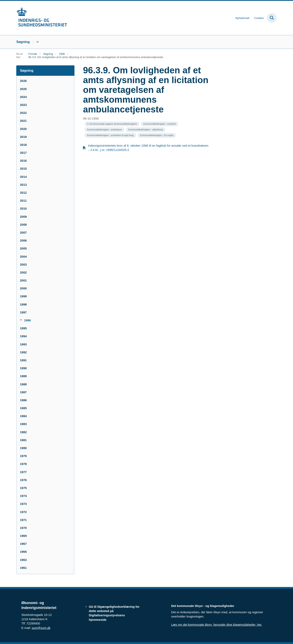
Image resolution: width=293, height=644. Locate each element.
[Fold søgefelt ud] (272, 18)
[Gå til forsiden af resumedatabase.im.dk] (42, 18)
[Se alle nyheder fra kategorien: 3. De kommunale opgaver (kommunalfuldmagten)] (112, 124)
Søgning (23, 42)
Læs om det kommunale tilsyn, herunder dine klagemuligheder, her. (217, 625)
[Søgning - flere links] (37, 42)
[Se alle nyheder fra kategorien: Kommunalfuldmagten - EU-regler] (157, 135)
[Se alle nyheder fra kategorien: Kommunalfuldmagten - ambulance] (104, 130)
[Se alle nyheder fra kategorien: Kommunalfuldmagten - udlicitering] (146, 130)
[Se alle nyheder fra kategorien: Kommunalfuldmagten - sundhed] (160, 124)
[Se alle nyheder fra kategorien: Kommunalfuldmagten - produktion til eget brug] (110, 135)
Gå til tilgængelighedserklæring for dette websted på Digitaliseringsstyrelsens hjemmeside (114, 613)
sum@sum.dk (41, 628)
